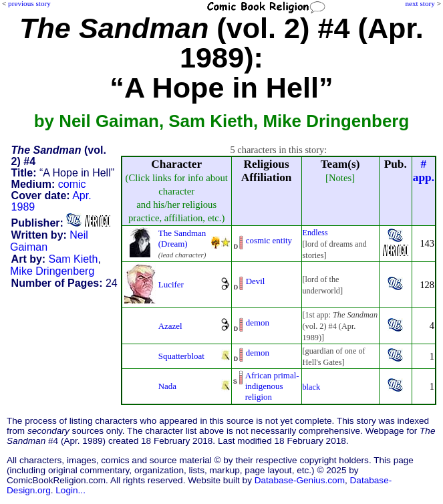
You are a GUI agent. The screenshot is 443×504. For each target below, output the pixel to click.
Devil (256, 281)
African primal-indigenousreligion (272, 386)
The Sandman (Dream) (182, 238)
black (312, 387)
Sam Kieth (73, 259)
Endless (315, 233)
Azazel (170, 326)
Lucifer (171, 284)
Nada (167, 386)
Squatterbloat (181, 356)
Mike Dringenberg (52, 271)
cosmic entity (269, 240)
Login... (70, 490)
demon (258, 323)
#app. (424, 171)
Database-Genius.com (300, 480)
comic (72, 184)
